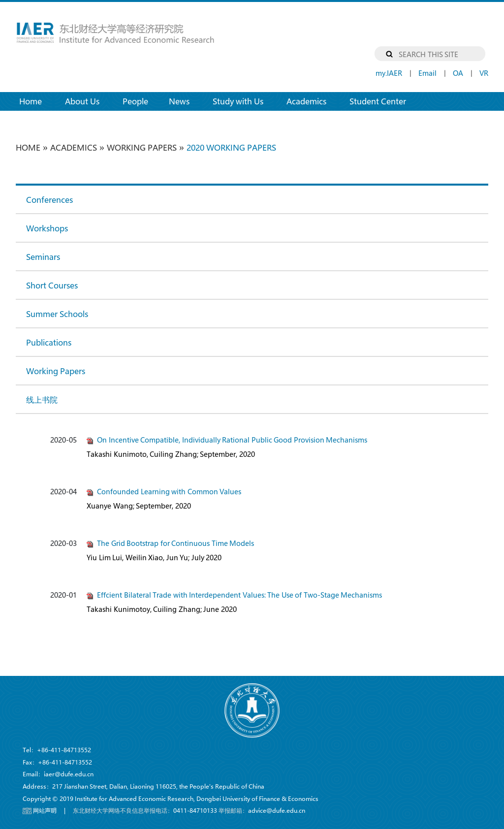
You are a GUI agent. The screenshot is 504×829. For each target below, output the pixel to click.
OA (458, 73)
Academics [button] (306, 101)
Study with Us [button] (238, 101)
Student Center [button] (378, 101)
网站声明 (45, 810)
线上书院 (42, 399)
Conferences (49, 200)
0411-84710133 (195, 810)
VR (484, 73)
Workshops (47, 228)
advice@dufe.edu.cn (277, 810)
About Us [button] (82, 101)
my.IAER (389, 73)
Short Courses (52, 285)
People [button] (135, 101)
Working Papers (142, 147)
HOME (28, 147)
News (179, 101)
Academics (74, 147)
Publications (49, 342)
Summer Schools (57, 314)
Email (427, 73)
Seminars (43, 257)
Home (36, 101)
